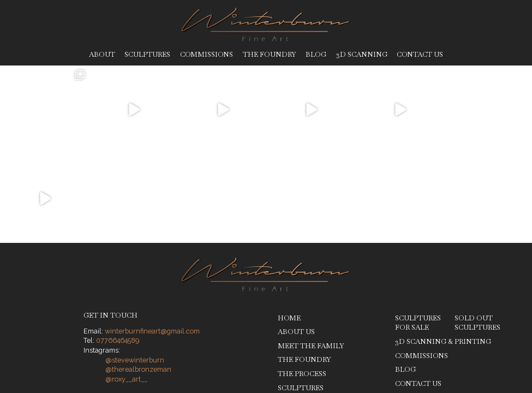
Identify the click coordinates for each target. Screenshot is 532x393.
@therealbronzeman (138, 281)
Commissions (207, 54)
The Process (302, 285)
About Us (296, 243)
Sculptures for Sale (418, 234)
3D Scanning (362, 54)
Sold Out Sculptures (477, 234)
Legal (171, 329)
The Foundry (270, 54)
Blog (316, 54)
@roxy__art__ (126, 291)
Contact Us (420, 54)
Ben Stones (489, 329)
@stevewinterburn (135, 271)
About (102, 54)
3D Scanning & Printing (443, 253)
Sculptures (147, 54)
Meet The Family (311, 257)
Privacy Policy (134, 329)
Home (289, 229)
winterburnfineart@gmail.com (152, 242)
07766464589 (118, 252)
